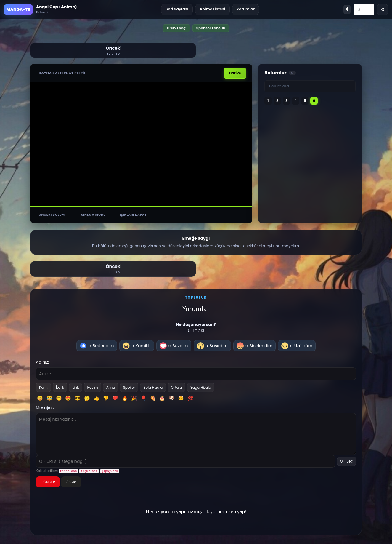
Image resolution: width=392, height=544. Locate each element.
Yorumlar (246, 9)
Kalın (43, 387)
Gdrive (235, 72)
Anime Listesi (212, 9)
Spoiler (129, 387)
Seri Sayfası (177, 9)
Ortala (176, 387)
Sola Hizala (153, 387)
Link (75, 387)
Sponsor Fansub (211, 28)
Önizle (71, 481)
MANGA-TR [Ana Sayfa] (18, 9)
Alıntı (111, 387)
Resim (92, 387)
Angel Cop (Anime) (57, 7)
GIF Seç (347, 461)
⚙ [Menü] (383, 9)
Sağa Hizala (201, 387)
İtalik (60, 387)
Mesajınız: (46, 407)
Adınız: (42, 361)
